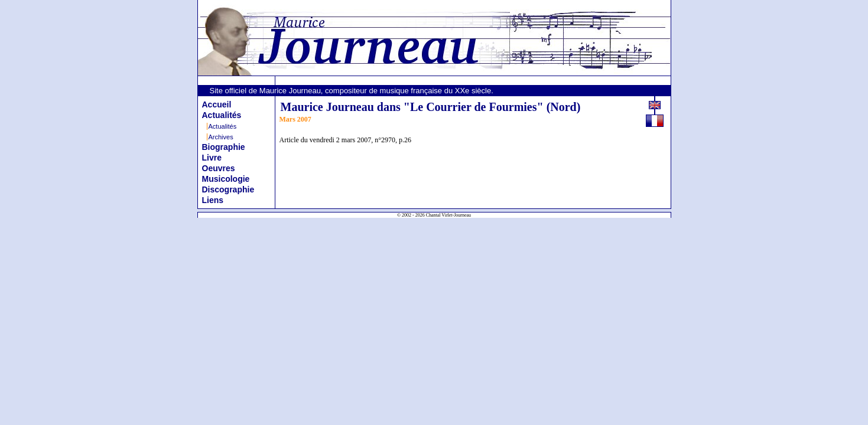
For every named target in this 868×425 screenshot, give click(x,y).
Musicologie (226, 179)
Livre (212, 158)
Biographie (224, 147)
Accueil (217, 104)
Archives (221, 137)
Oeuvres (219, 168)
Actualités (222, 115)
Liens (213, 200)
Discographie (228, 189)
